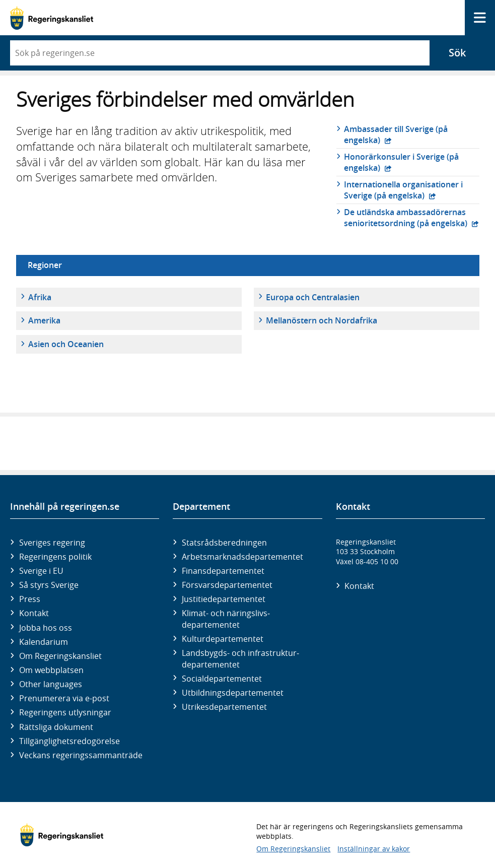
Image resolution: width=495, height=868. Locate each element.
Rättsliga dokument (56, 727)
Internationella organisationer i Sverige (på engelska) (403, 190)
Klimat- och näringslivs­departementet (226, 619)
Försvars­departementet (227, 585)
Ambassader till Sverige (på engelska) (396, 135)
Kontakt (34, 613)
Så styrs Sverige (49, 585)
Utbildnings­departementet (233, 693)
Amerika (44, 320)
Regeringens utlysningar (65, 712)
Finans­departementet (223, 571)
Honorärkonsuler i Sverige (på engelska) (401, 162)
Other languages (51, 684)
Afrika (40, 297)
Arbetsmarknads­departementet (242, 557)
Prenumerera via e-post (64, 698)
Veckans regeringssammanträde (81, 755)
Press (30, 599)
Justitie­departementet (224, 599)
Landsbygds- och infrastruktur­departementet (240, 658)
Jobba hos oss (46, 628)
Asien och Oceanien (66, 344)
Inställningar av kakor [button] (374, 849)
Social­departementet (222, 679)
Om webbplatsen (51, 670)
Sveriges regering (52, 543)
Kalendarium (44, 642)
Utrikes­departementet (224, 707)
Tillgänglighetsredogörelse (69, 741)
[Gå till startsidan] (52, 18)
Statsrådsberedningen (224, 543)
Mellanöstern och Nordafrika (322, 320)
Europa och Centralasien (313, 297)
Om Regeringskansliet (60, 656)
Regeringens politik (55, 557)
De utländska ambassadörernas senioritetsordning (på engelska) (407, 218)
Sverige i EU (41, 571)
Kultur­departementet (223, 639)
